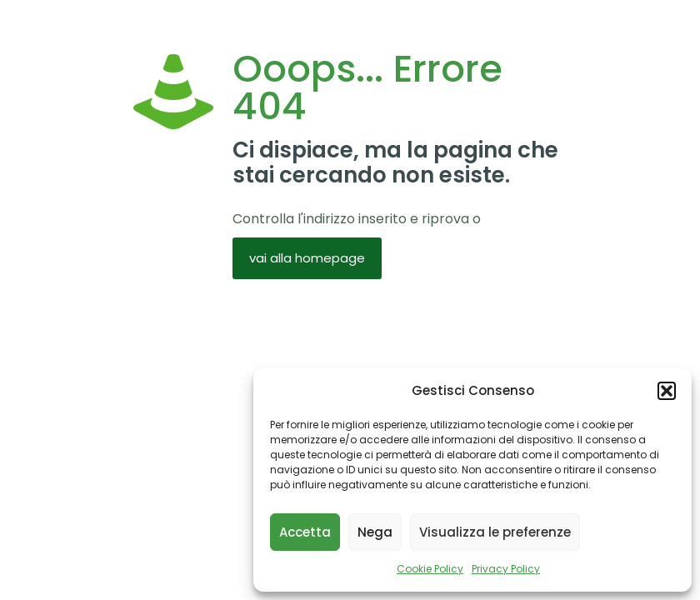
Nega (375, 532)
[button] (667, 391)
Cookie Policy (430, 569)
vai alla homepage (307, 258)
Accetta (305, 532)
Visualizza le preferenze (495, 532)
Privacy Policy (506, 569)
